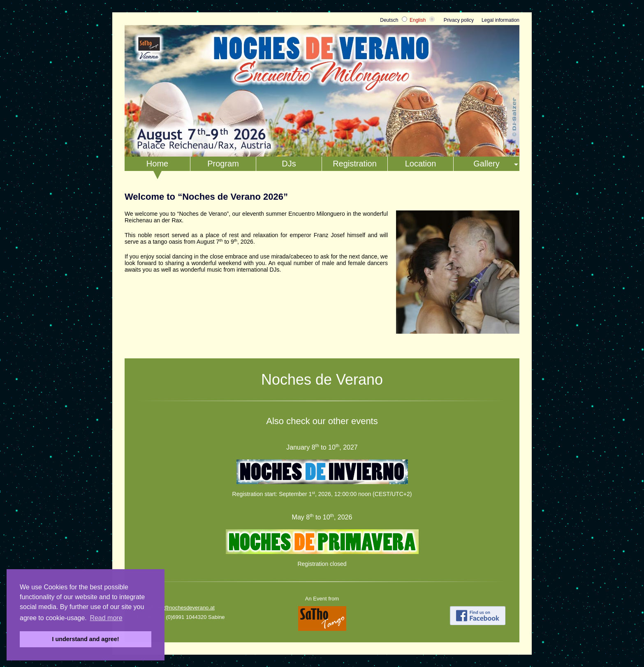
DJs (289, 164)
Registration (355, 164)
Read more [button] (106, 618)
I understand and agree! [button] (85, 639)
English (418, 20)
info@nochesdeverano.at (185, 608)
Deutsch (389, 20)
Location (421, 164)
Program (223, 164)
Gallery (486, 164)
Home (157, 164)
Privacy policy (459, 20)
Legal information (500, 20)
